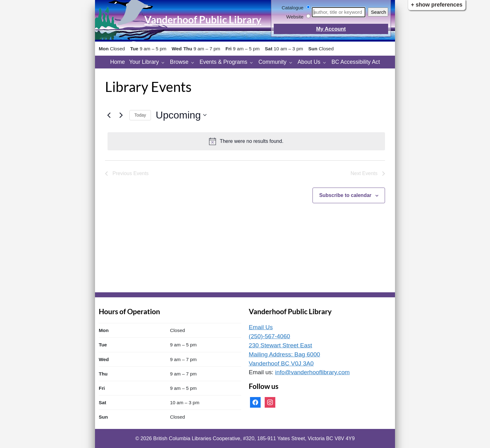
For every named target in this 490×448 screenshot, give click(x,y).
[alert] (246, 141)
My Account (331, 29)
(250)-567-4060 (269, 336)
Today (140, 115)
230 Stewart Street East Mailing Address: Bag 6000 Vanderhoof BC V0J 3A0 (284, 354)
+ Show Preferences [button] (437, 5)
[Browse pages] (194, 62)
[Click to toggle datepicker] (181, 115)
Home (117, 62)
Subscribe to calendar (345, 195)
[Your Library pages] (165, 62)
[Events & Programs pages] (253, 62)
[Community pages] (292, 62)
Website (295, 17)
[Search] (339, 12)
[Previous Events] (109, 115)
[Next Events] (121, 115)
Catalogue (292, 8)
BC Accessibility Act (356, 62)
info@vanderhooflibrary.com (312, 372)
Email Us (261, 327)
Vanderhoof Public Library (203, 20)
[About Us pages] (326, 62)
